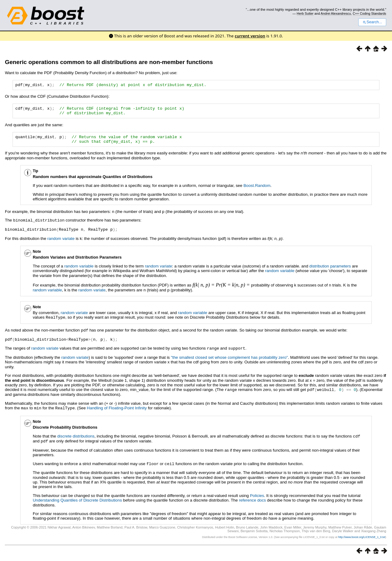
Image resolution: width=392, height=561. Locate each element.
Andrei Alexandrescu (336, 13)
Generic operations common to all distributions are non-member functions (109, 62)
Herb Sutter (305, 13)
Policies (257, 497)
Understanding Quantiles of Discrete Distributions (77, 501)
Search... (372, 22)
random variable (79, 270)
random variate (61, 243)
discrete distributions (76, 438)
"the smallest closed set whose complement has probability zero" (229, 360)
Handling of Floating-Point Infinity (117, 410)
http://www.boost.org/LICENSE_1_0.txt (362, 538)
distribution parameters (330, 270)
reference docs (252, 501)
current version (250, 36)
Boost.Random (257, 190)
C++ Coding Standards (369, 13)
